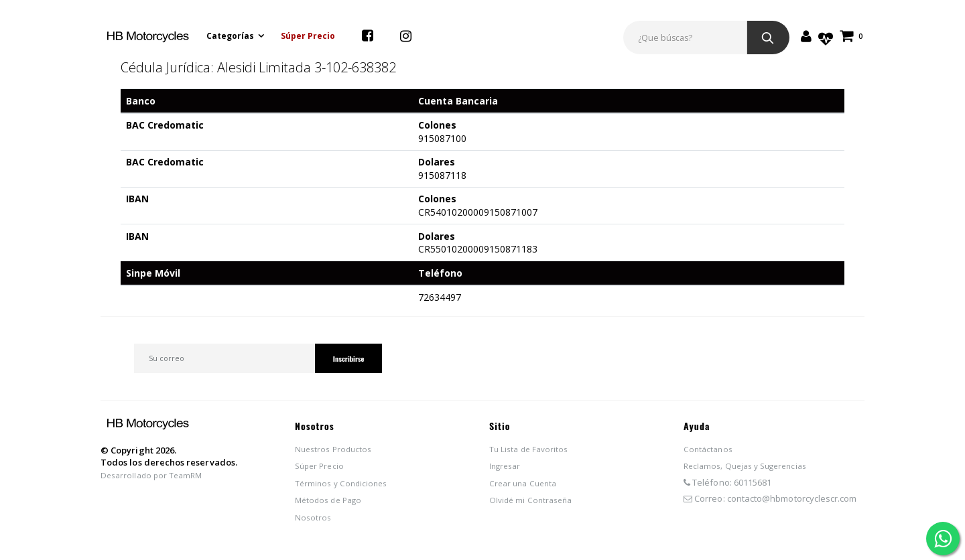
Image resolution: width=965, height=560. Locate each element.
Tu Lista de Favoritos (531, 452)
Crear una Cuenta (526, 487)
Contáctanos (710, 452)
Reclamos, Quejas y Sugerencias (751, 470)
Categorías (232, 36)
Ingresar (507, 470)
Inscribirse (344, 360)
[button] (852, 36)
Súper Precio (309, 36)
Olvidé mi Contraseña (533, 504)
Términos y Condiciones (344, 487)
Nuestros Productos (336, 452)
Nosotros (314, 521)
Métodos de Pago (331, 504)
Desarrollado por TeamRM (155, 479)
